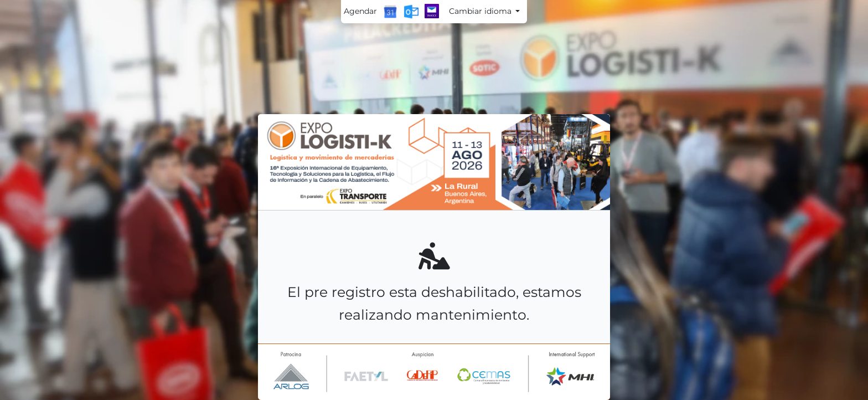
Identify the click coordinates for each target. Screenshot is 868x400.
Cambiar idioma (481, 11)
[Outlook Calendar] (411, 12)
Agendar (360, 11)
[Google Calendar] (390, 12)
